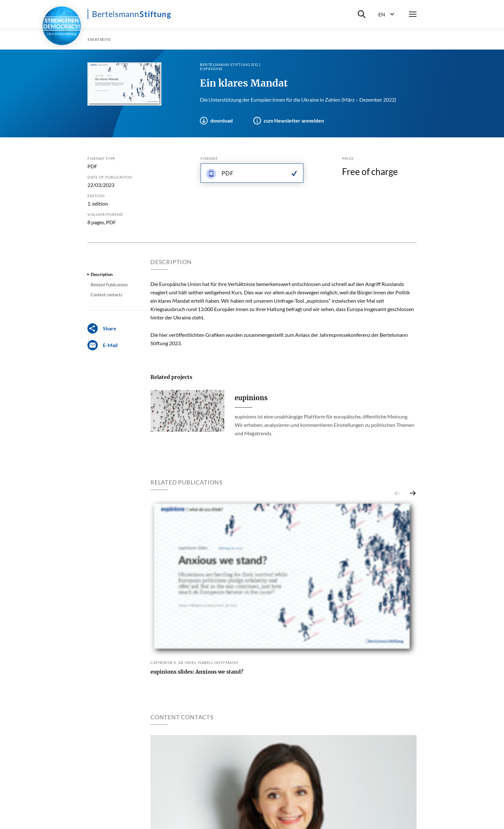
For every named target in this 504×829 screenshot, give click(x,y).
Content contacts (107, 295)
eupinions (251, 398)
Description (102, 274)
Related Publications (109, 285)
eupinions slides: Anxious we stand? (197, 672)
